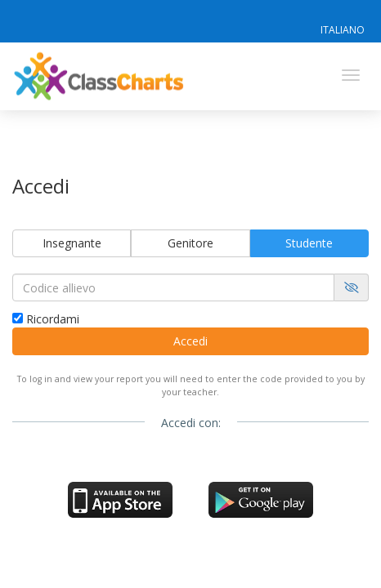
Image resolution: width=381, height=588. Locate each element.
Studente (309, 243)
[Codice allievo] (173, 287)
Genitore (190, 243)
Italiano (343, 30)
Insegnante (72, 243)
